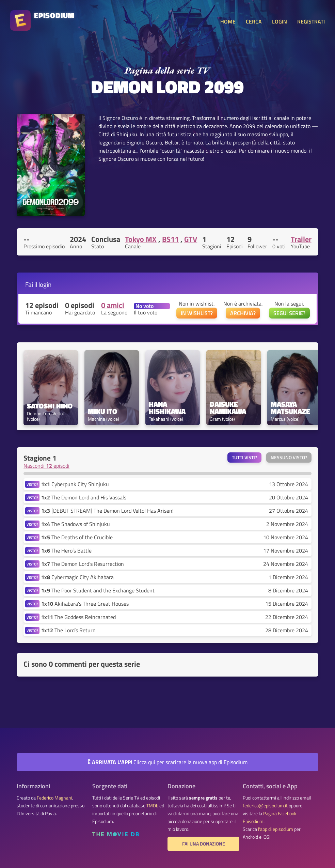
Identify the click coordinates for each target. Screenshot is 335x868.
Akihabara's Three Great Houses (85, 604)
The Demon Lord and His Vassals (84, 497)
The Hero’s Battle (66, 551)
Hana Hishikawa (167, 408)
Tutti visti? (244, 458)
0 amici (113, 305)
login (45, 284)
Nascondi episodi (46, 466)
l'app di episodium (276, 829)
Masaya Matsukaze (290, 408)
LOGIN (280, 21)
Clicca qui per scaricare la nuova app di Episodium (167, 762)
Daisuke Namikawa (228, 408)
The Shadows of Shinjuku (76, 524)
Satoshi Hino (50, 406)
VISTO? (32, 484)
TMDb (152, 806)
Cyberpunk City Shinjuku (75, 484)
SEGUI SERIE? (289, 313)
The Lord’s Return (68, 630)
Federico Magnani (54, 798)
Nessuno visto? (289, 458)
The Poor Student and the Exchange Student (98, 590)
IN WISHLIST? (197, 313)
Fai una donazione (204, 844)
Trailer (301, 239)
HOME (228, 21)
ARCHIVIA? (243, 313)
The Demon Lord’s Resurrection (83, 564)
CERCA (254, 21)
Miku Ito (102, 411)
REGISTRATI (311, 21)
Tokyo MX (141, 239)
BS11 (170, 239)
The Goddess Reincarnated (78, 617)
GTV (191, 239)
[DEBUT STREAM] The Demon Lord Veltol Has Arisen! (107, 511)
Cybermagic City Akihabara (77, 577)
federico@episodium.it (265, 806)
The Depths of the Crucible (77, 537)
